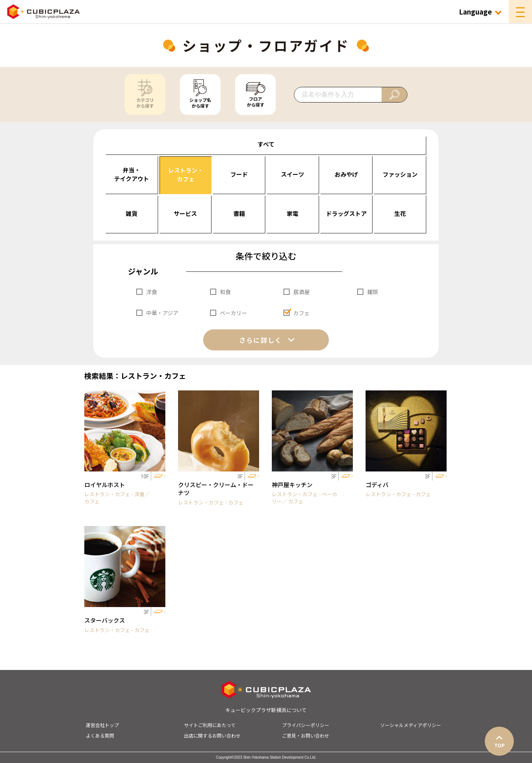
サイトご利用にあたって (210, 725)
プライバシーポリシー (306, 725)
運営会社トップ (102, 725)
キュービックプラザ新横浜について (266, 710)
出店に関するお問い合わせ (212, 736)
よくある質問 (100, 736)
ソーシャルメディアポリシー (411, 725)
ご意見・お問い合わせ (306, 736)
